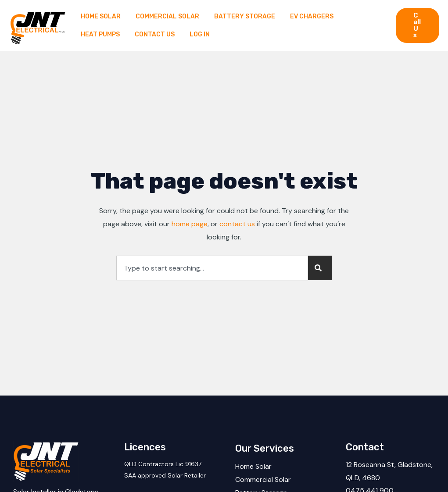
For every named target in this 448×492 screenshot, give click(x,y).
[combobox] (212, 268)
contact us (237, 224)
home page (190, 224)
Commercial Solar (263, 480)
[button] (418, 25)
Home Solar (253, 466)
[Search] (320, 268)
